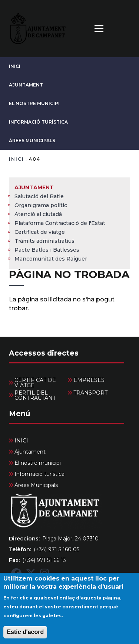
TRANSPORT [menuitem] (90, 393)
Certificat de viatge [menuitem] (40, 232)
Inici (16, 159)
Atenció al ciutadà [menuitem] (38, 214)
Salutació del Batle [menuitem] (39, 196)
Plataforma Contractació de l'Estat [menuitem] (60, 223)
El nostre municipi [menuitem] (38, 463)
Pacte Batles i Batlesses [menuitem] (47, 250)
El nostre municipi (34, 103)
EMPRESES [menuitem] (89, 380)
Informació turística (38, 122)
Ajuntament (26, 85)
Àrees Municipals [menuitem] (36, 485)
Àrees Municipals (32, 140)
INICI (15, 66)
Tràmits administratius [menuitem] (44, 241)
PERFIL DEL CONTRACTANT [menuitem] (35, 395)
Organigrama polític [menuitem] (41, 205)
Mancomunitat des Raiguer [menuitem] (51, 259)
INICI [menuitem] (21, 441)
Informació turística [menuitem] (39, 474)
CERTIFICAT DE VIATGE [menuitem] (35, 383)
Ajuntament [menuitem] (34, 187)
